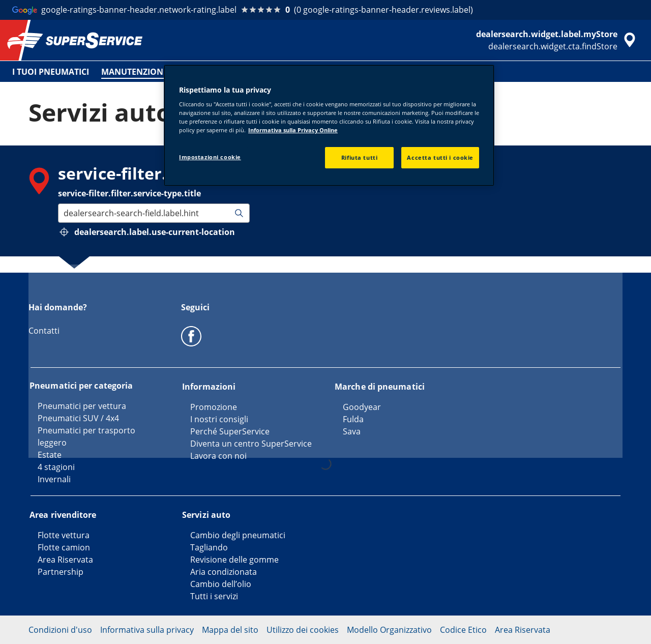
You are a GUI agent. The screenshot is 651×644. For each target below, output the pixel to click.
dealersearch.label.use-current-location (155, 232)
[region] (329, 126)
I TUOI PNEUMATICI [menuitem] (51, 72)
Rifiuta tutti (359, 157)
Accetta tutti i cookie (440, 157)
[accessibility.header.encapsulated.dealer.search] (557, 40)
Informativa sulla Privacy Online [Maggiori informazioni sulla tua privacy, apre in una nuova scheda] (293, 130)
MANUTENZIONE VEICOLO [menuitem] (153, 72)
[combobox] (65, 213)
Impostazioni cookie (210, 157)
